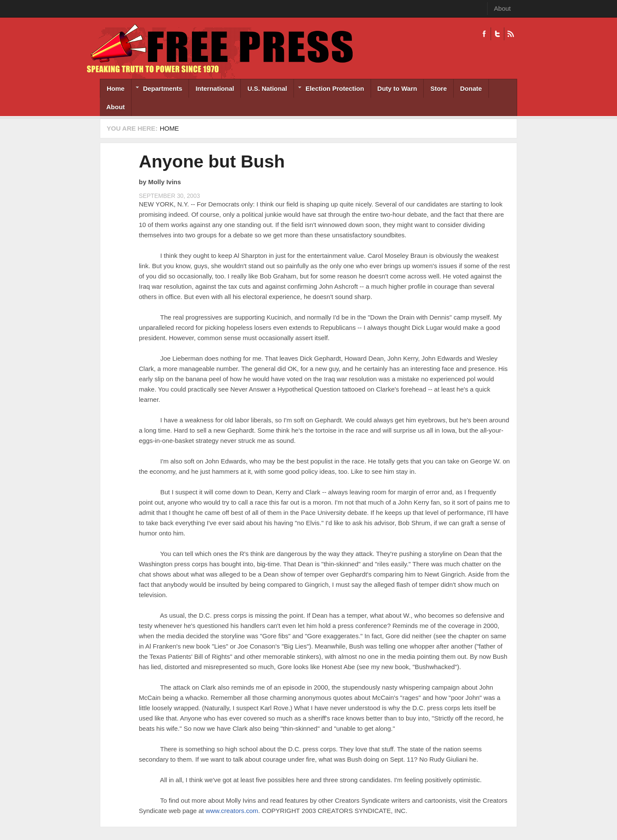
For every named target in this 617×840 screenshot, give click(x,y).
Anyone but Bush (212, 161)
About (502, 8)
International (215, 88)
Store (438, 88)
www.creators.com (232, 811)
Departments (157, 89)
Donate (471, 88)
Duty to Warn (397, 88)
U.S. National (267, 88)
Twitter (497, 34)
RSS (511, 34)
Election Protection (329, 89)
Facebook (484, 34)
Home (116, 88)
